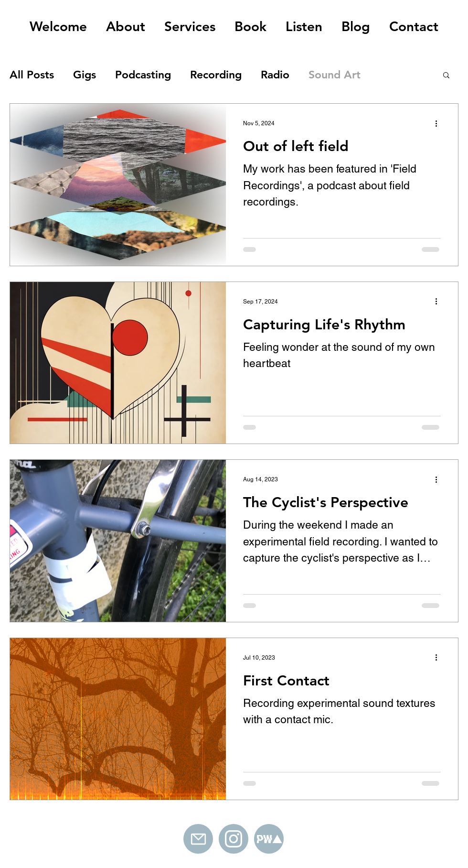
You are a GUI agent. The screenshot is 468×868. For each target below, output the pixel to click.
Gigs (85, 75)
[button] (446, 76)
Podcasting (143, 75)
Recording (216, 75)
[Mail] (198, 839)
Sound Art (335, 75)
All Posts (32, 75)
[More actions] (439, 123)
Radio (275, 75)
